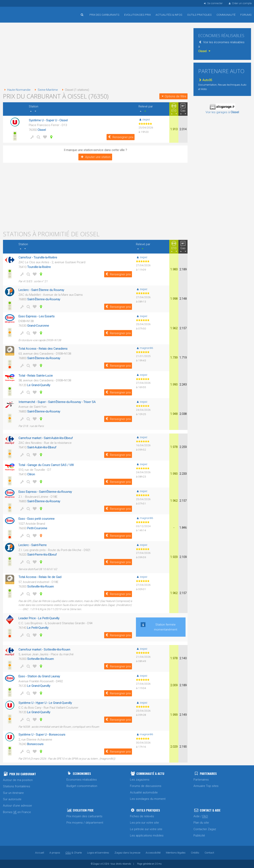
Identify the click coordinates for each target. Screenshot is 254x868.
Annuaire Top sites (206, 786)
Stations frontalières (17, 786)
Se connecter (213, 3)
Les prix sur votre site (144, 823)
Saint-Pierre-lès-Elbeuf (42, 555)
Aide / (201, 816)
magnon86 (145, 348)
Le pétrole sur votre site (146, 829)
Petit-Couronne (37, 528)
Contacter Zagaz (205, 829)
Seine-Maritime (46, 90)
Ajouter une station (95, 157)
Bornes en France (17, 812)
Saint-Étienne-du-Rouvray (44, 299)
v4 (102, 864)
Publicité (199, 835)
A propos (55, 853)
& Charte (74, 853)
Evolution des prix (138, 15)
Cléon (31, 474)
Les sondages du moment (148, 799)
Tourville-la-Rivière (39, 267)
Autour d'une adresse (17, 806)
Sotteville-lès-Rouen (40, 587)
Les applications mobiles (147, 835)
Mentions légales (176, 853)
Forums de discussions (146, 786)
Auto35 (205, 80)
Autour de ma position (18, 780)
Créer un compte (240, 3)
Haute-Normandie (17, 90)
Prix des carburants (104, 15)
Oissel (42, 130)
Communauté (226, 15)
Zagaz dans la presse (127, 853)
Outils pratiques (199, 15)
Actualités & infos (169, 15)
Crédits (195, 853)
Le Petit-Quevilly (38, 628)
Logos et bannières (98, 853)
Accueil (16, 12)
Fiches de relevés (142, 816)
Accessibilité (153, 853)
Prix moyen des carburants (84, 816)
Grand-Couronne (38, 326)
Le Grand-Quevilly (39, 385)
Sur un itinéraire (13, 793)
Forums (246, 15)
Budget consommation (82, 786)
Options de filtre (173, 96)
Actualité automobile (144, 792)
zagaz (144, 119)
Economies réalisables (82, 780)
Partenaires (201, 780)
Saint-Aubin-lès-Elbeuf (42, 447)
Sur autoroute (12, 799)
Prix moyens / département (85, 823)
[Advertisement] (95, 56)
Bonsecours (35, 744)
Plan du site (201, 823)
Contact (209, 853)
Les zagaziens (140, 780)
